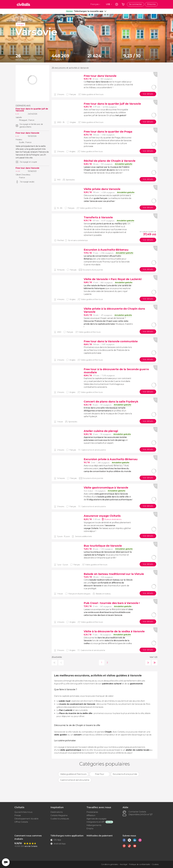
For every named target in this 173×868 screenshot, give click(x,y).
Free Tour (100, 774)
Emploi (90, 829)
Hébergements (94, 825)
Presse (18, 815)
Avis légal (124, 864)
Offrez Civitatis (21, 822)
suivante (147, 663)
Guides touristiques (60, 819)
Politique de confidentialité (140, 864)
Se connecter (136, 4)
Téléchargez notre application (67, 836)
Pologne (20, 24)
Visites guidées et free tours (73, 774)
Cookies (155, 864)
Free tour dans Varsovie (27, 133)
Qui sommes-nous (23, 812)
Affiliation (91, 815)
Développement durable (26, 819)
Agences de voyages (96, 819)
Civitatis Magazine (59, 815)
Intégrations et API (96, 822)
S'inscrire (151, 4)
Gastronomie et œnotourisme (75, 780)
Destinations (57, 812)
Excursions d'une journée (125, 774)
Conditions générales (110, 864)
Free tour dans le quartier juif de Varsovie (32, 110)
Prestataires (92, 812)
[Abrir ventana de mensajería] (6, 862)
